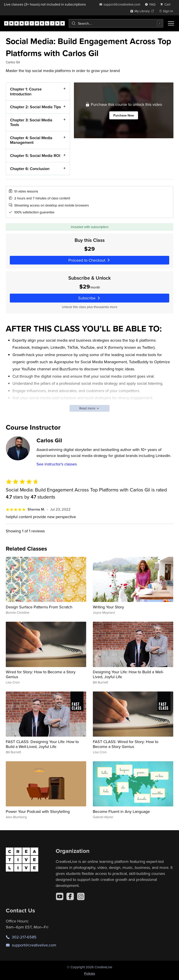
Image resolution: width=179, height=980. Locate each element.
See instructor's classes (57, 464)
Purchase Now (123, 115)
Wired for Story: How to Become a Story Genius (41, 674)
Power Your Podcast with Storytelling (38, 811)
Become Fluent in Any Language (121, 811)
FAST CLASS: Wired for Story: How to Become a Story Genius (126, 744)
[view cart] (167, 4)
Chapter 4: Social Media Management (31, 140)
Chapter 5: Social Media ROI (35, 155)
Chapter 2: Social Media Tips (36, 107)
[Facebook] (70, 896)
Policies (90, 973)
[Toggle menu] (171, 23)
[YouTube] (60, 896)
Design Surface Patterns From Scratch (39, 607)
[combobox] (116, 23)
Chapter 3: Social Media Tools (31, 122)
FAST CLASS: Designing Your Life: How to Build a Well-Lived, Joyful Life (42, 744)
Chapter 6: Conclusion (30, 168)
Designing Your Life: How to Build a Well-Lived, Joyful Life (128, 674)
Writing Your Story (108, 607)
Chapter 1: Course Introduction (26, 91)
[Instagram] (81, 896)
